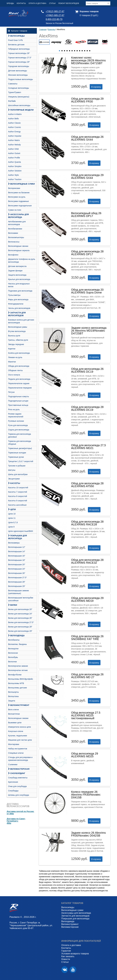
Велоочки (12, 662)
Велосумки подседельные (20, 206)
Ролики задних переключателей (16, 415)
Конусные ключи (16, 731)
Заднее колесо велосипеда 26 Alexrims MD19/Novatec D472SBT (89, 331)
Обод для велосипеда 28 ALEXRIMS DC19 (87, 408)
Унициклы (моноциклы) (19, 97)
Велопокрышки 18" (17, 560)
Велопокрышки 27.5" (17, 578)
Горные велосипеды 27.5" (20, 58)
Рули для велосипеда (18, 425)
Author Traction (15, 179)
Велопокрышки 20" (17, 564)
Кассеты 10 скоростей (18, 488)
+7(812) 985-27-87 (55, 11)
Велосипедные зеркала (19, 250)
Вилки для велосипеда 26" (20, 618)
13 (90, 51)
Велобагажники (15, 229)
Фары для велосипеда (18, 299)
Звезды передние (16, 344)
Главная (43, 29)
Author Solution (15, 171)
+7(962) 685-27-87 (55, 15)
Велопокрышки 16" (17, 556)
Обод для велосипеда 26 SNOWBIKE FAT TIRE (87, 638)
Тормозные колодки (17, 453)
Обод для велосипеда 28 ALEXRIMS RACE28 (87, 523)
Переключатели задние (19, 383)
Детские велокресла (17, 266)
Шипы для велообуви (18, 474)
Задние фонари (15, 271)
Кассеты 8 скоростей (18, 496)
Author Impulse (15, 136)
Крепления (13, 782)
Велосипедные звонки (18, 246)
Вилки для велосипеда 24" (20, 614)
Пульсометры (14, 295)
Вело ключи (13, 710)
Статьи (52, 3)
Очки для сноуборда (17, 786)
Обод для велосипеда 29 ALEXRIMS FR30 (87, 100)
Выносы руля (14, 336)
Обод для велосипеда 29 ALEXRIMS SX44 (87, 176)
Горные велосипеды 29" (19, 62)
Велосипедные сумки (21, 184)
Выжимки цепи (15, 723)
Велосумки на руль (17, 197)
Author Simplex (15, 166)
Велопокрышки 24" (17, 569)
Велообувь (13, 657)
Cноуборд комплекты (18, 778)
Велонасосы (14, 242)
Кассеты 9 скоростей (18, 501)
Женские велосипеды (18, 75)
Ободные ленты (15, 370)
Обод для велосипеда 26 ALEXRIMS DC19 (87, 370)
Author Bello (13, 119)
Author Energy (14, 132)
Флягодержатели (16, 304)
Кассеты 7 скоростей (18, 492)
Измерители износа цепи (19, 727)
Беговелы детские (16, 45)
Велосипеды (16, 36)
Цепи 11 (12, 518)
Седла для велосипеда (19, 430)
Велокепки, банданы (17, 644)
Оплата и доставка (37, 3)
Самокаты (13, 84)
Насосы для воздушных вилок (19, 285)
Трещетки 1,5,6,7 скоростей (21, 461)
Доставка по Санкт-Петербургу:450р (16, 821)
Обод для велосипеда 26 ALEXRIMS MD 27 (87, 676)
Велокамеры (14, 543)
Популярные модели (21, 110)
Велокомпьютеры (16, 237)
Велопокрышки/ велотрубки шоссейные (21, 599)
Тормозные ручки (16, 457)
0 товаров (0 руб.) (89, 15)
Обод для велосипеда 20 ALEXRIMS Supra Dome (87, 291)
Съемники (13, 764)
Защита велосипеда (17, 275)
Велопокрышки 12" (17, 547)
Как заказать (68, 956)
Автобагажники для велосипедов (17, 223)
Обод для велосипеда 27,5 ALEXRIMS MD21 (89, 447)
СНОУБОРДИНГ (17, 773)
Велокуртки (13, 649)
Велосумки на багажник (19, 193)
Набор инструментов (18, 749)
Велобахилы (14, 640)
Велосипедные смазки (18, 718)
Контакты (21, 3)
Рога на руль (14, 409)
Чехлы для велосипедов (19, 308)
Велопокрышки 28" (17, 582)
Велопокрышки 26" (17, 573)
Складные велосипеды (19, 88)
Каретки (12, 349)
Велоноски (13, 653)
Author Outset (14, 153)
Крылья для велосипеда (19, 279)
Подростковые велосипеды (21, 79)
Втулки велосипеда (17, 331)
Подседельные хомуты (19, 396)
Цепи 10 (12, 514)
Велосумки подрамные (18, 201)
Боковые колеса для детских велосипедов (21, 321)
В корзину (96, 87)
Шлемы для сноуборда (19, 795)
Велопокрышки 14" (17, 551)
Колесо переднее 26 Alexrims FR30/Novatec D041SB (86, 795)
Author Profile (14, 158)
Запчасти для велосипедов (17, 314)
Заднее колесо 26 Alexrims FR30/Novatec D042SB (88, 834)
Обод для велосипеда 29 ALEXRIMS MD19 (87, 599)
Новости (66, 959)
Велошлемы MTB (16, 683)
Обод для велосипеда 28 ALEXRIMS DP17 (87, 253)
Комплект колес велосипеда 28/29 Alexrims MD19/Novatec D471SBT (88, 60)
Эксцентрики (14, 479)
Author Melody (14, 145)
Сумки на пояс (15, 210)
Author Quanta (14, 162)
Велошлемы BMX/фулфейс (21, 679)
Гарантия (66, 951)
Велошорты (13, 692)
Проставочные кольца (18, 405)
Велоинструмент (19, 705)
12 (87, 51)
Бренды (10, 3)
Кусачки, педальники (17, 736)
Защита (12, 701)
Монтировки (14, 744)
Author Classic (14, 123)
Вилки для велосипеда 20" (20, 609)
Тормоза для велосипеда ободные (20, 443)
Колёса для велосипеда (19, 353)
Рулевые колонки (16, 421)
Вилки (13, 605)
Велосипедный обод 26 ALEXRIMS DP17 (86, 215)
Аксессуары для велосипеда (18, 216)
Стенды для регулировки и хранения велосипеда (20, 759)
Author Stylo (13, 175)
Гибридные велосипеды (19, 49)
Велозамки (13, 233)
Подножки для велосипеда (20, 291)
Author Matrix (14, 140)
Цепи (12, 509)
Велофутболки (15, 675)
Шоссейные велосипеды (19, 105)
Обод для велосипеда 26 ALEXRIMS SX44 (87, 138)
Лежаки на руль (15, 357)
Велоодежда (16, 636)
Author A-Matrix (15, 114)
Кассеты (14, 483)
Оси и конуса (14, 375)
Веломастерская (19, 769)
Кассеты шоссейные (17, 505)
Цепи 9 (11, 527)
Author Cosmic (15, 127)
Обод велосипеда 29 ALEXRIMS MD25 (85, 755)
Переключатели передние (20, 388)
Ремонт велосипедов (69, 3)
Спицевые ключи (16, 753)
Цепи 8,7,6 (13, 522)
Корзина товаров (89, 11)
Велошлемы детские (17, 688)
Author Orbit (13, 149)
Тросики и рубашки (17, 466)
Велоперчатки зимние (18, 666)
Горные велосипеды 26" (19, 53)
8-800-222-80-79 (54, 19)
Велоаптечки (14, 714)
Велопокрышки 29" (17, 586)
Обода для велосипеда (19, 366)
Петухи (11, 392)
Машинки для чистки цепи (20, 740)
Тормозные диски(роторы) (20, 448)
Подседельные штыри (18, 401)
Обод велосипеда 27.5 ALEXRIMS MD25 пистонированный (86, 715)
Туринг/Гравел (15, 92)
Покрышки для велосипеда (17, 537)
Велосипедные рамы (18, 327)
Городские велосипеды (19, 66)
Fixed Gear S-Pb (15, 40)
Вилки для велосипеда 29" (20, 631)
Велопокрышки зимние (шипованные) (18, 592)
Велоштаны (13, 696)
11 (85, 51)
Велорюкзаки (14, 188)
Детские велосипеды (18, 71)
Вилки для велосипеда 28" (20, 627)
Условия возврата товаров (75, 954)
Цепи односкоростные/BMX (21, 531)
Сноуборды (13, 791)
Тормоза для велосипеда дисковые (20, 435)
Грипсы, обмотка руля (18, 340)
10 (82, 51)
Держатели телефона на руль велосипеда (22, 261)
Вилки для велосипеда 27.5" (21, 622)
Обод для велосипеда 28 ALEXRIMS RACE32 (87, 561)
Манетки (12, 362)
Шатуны (12, 470)
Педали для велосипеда (19, 379)
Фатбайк (12, 101)
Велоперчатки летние (18, 670)
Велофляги (13, 255)
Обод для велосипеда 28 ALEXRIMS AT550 (87, 485)
